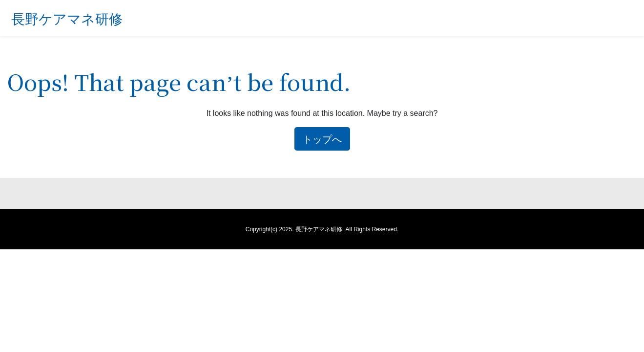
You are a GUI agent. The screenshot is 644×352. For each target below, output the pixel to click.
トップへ (322, 139)
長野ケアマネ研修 (67, 18)
